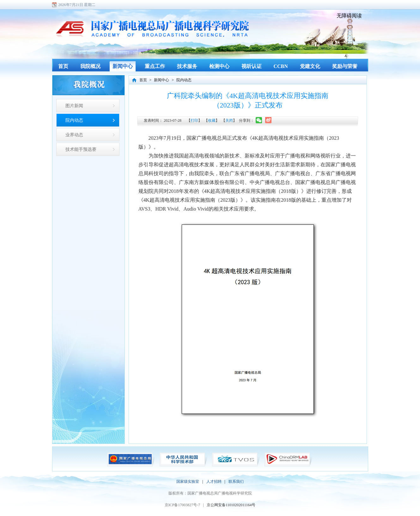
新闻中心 (161, 80)
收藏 (212, 120)
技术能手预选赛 (81, 149)
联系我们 (236, 482)
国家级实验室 (188, 482)
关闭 (229, 120)
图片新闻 (74, 106)
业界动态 (74, 135)
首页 (143, 80)
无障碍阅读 (349, 16)
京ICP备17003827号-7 (183, 505)
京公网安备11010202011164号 (231, 505)
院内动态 (74, 120)
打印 (194, 120)
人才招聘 (214, 482)
